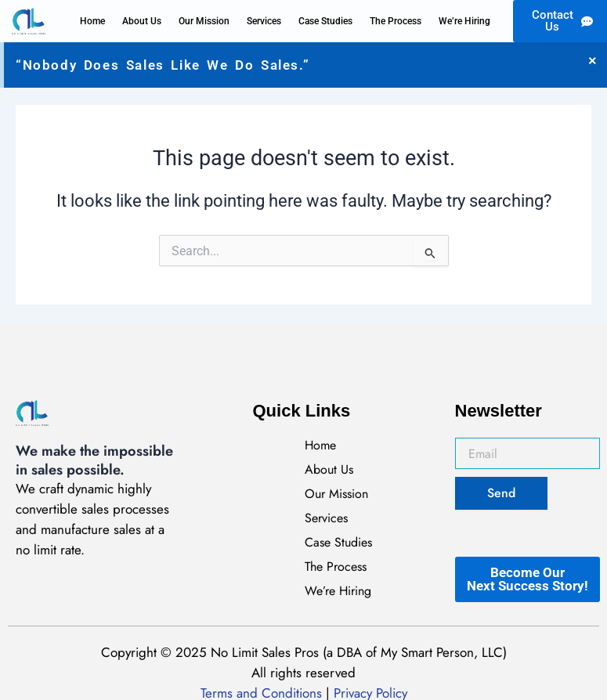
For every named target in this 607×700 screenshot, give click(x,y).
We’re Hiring (464, 21)
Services (264, 21)
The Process (396, 21)
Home (92, 21)
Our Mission (204, 21)
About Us (142, 21)
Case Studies (325, 21)
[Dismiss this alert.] (593, 60)
